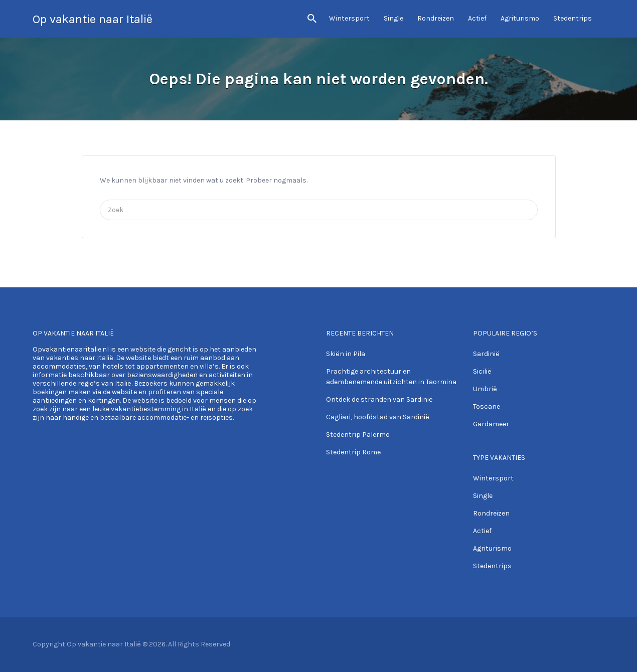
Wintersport (349, 18)
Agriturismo (520, 18)
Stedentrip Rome (353, 452)
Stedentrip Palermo (358, 435)
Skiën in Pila (346, 354)
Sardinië (486, 354)
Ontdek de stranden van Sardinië (379, 399)
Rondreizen (436, 18)
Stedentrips (573, 18)
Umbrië (485, 389)
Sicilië (482, 371)
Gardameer (491, 424)
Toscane (487, 406)
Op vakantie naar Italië (93, 19)
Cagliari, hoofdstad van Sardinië (378, 417)
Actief (477, 18)
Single (393, 18)
